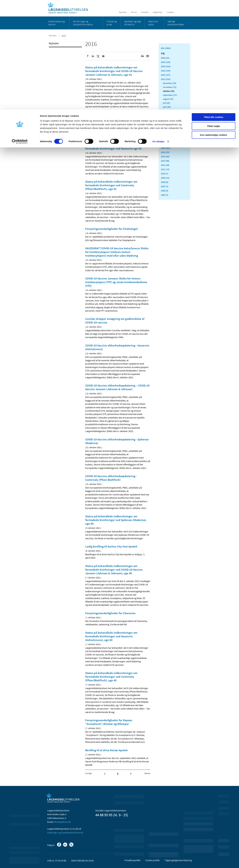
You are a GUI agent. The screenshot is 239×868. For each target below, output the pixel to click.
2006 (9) (165, 191)
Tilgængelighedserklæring (178, 860)
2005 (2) (165, 195)
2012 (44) (165, 165)
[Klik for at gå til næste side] (147, 773)
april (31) (167, 115)
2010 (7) (165, 174)
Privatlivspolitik (132, 860)
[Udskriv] (148, 56)
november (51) (170, 87)
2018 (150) (166, 139)
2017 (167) (166, 144)
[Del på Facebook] (88, 56)
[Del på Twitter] (98, 56)
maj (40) (167, 111)
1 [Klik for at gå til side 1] (105, 774)
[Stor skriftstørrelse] (142, 56)
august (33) (168, 99)
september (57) (170, 95)
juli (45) (167, 103)
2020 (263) (166, 131)
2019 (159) (166, 135)
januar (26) (168, 127)
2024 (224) (166, 66)
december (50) (170, 83)
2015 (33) (165, 152)
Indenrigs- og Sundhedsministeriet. (65, 833)
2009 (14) (165, 178)
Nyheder (54, 43)
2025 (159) (166, 62)
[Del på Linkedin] (93, 56)
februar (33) (168, 123)
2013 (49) (165, 161)
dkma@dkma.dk (62, 822)
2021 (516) (166, 79)
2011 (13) (165, 169)
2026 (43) (165, 58)
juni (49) (167, 107)
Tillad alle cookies (214, 8)
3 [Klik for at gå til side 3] (131, 774)
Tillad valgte (214, 17)
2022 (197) (166, 75)
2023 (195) (166, 71)
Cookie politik (152, 860)
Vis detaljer (158, 32)
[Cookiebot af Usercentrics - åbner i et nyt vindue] (20, 32)
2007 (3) (165, 186)
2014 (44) (165, 157)
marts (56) (168, 119)
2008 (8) (165, 182)
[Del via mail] (103, 56)
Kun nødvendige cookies (214, 25)
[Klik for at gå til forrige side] (88, 773)
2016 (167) (166, 148)
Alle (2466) (166, 48)
